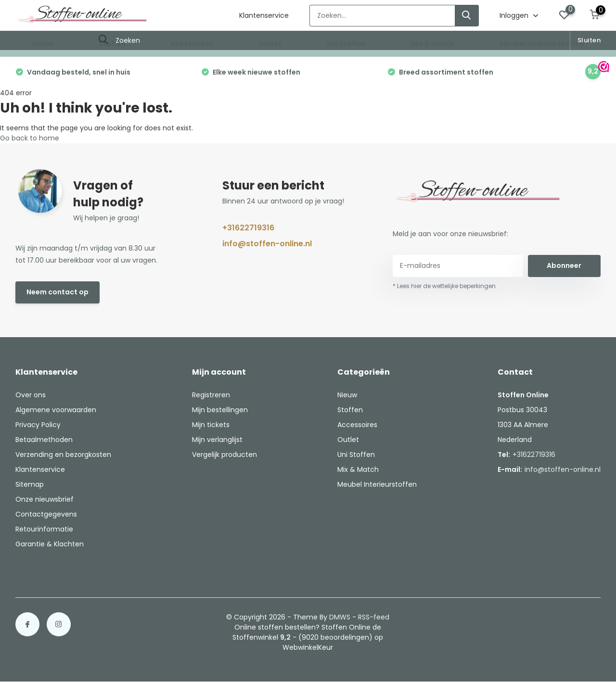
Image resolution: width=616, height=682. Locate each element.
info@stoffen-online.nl (267, 244)
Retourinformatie (44, 529)
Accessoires (192, 44)
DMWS (340, 617)
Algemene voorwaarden (56, 410)
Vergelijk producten (225, 455)
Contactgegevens (46, 514)
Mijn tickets (211, 425)
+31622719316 (248, 228)
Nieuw (43, 44)
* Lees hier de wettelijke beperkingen (444, 286)
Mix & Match (433, 44)
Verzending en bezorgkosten (63, 455)
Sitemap (30, 484)
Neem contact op (58, 292)
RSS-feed (374, 617)
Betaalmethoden (44, 440)
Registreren (211, 395)
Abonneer (564, 265)
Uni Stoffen (346, 44)
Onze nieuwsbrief (45, 499)
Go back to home (30, 138)
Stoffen (112, 44)
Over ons (31, 395)
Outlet (270, 44)
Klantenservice (264, 15)
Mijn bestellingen (220, 410)
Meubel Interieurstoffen (542, 44)
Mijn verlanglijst (217, 440)
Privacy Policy (38, 425)
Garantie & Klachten (50, 544)
